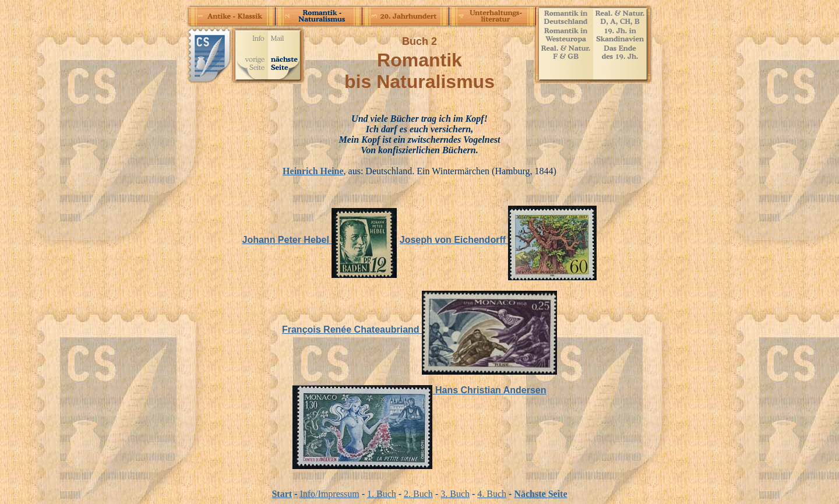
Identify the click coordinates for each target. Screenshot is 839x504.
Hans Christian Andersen (419, 390)
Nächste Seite (540, 494)
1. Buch (382, 494)
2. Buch (418, 494)
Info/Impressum (329, 494)
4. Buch (492, 494)
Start (282, 494)
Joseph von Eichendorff (498, 240)
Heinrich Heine (313, 171)
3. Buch (455, 494)
